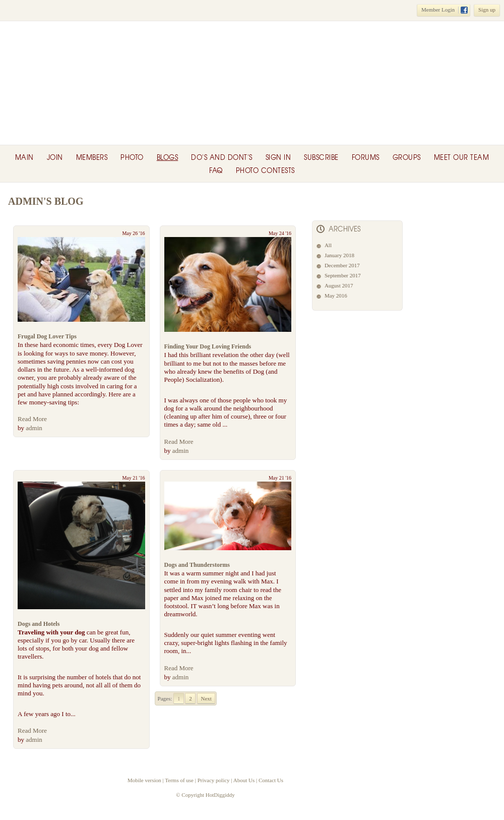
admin (34, 428)
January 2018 (339, 255)
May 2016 (336, 296)
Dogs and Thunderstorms (197, 565)
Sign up (487, 10)
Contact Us (271, 780)
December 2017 (342, 265)
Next (206, 698)
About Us (244, 780)
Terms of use (179, 780)
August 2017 (339, 285)
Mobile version (144, 780)
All (328, 245)
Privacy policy (214, 780)
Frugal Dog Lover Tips (47, 336)
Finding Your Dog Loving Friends (208, 346)
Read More (32, 419)
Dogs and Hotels (39, 624)
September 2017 (343, 275)
